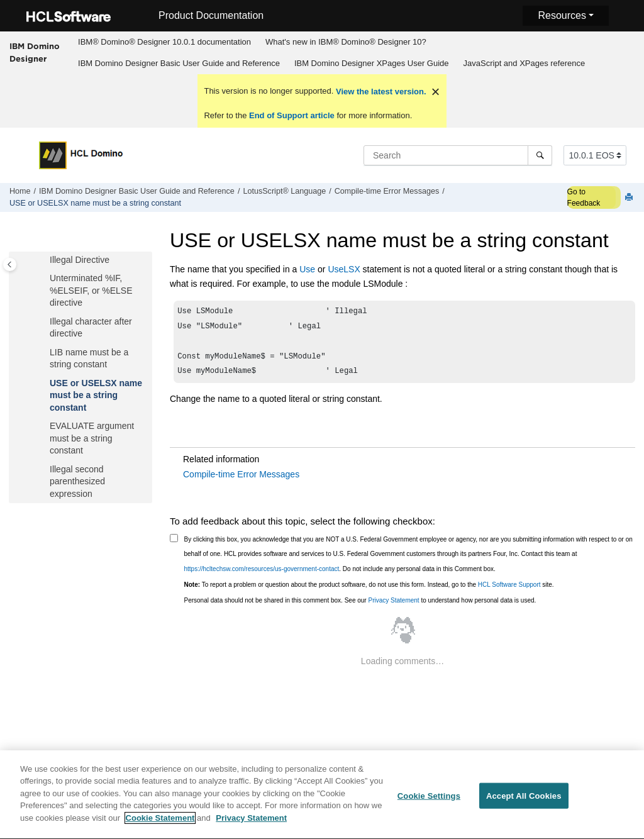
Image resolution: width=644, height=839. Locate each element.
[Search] (540, 155)
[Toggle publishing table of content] (10, 264)
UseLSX (344, 269)
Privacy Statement (393, 607)
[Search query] (458, 155)
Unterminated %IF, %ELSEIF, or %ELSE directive (91, 290)
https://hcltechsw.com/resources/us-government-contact (262, 575)
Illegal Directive (80, 260)
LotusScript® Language (284, 191)
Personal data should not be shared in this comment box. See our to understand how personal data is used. (360, 607)
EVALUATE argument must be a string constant (92, 438)
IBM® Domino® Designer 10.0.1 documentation (164, 42)
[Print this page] (630, 198)
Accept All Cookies (524, 802)
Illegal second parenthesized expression (77, 481)
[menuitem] (165, 42)
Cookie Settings (429, 802)
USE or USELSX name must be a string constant (95, 203)
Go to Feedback (584, 197)
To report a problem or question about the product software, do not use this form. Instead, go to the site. (369, 591)
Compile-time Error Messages (387, 191)
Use (307, 269)
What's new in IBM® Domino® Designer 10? (346, 42)
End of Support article (291, 115)
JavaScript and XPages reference (525, 63)
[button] (45, 260)
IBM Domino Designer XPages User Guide (372, 63)
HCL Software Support (509, 591)
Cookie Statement (160, 824)
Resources (562, 15)
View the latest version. (380, 92)
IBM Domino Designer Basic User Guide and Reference (179, 63)
